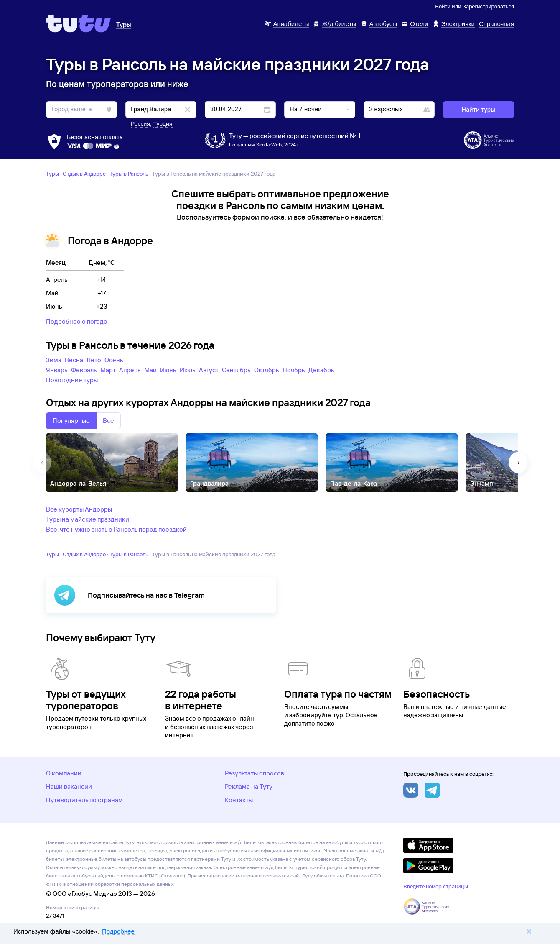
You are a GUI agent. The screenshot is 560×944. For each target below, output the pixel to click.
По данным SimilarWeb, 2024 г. (265, 145)
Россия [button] (140, 124)
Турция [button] (163, 124)
